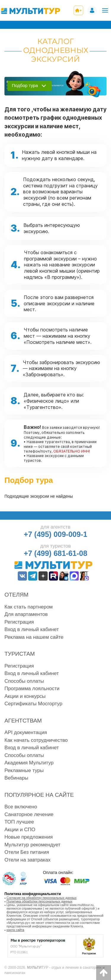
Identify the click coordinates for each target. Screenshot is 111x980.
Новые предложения (29, 837)
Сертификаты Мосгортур (33, 704)
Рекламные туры (24, 770)
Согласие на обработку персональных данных (42, 898)
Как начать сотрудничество (36, 740)
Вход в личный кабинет (32, 629)
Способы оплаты (24, 681)
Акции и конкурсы (25, 696)
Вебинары (16, 778)
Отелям (16, 595)
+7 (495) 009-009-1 (55, 534)
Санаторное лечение (29, 814)
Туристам (20, 654)
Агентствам (23, 721)
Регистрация (19, 622)
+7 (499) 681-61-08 (55, 553)
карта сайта (15, 930)
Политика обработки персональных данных (40, 901)
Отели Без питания (27, 852)
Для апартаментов (26, 614)
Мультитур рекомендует (32, 845)
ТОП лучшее (19, 822)
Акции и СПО (20, 830)
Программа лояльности (32, 689)
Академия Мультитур (29, 763)
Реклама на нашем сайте (34, 637)
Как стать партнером (29, 607)
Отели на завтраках (28, 860)
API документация (26, 732)
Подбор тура (25, 85)
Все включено (21, 807)
